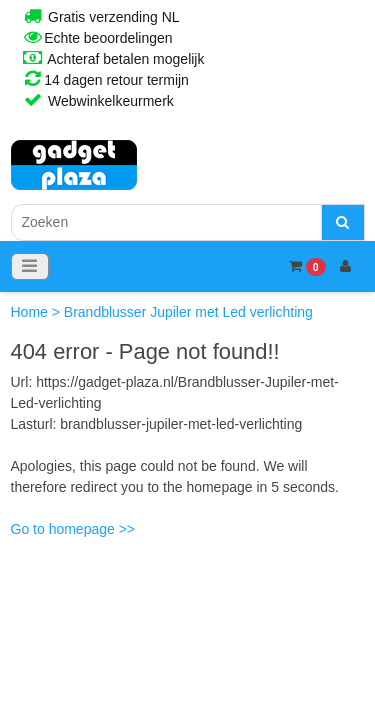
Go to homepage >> (73, 529)
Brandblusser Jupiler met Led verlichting (188, 312)
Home (31, 312)
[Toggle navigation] (30, 266)
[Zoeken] (166, 222)
